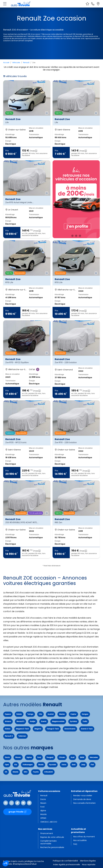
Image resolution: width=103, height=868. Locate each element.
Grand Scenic (70, 729)
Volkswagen (28, 765)
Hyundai (53, 765)
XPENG (43, 818)
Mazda (15, 772)
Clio (41, 714)
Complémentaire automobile (48, 842)
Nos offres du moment (84, 837)
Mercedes (94, 757)
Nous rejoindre (89, 865)
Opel (7, 765)
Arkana (8, 721)
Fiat (92, 765)
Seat (74, 765)
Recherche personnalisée (52, 847)
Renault (26, 62)
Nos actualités (80, 840)
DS (6, 772)
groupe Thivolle (17, 812)
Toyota (36, 772)
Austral (51, 714)
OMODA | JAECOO (49, 822)
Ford (39, 757)
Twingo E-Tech (53, 729)
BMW (82, 757)
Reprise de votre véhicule (52, 837)
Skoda (41, 765)
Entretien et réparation (84, 791)
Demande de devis (82, 799)
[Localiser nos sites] (98, 4)
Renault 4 (9, 736)
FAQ (75, 844)
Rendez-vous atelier (83, 796)
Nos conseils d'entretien (84, 803)
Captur (73, 714)
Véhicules (16, 62)
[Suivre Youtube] (23, 803)
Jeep (83, 765)
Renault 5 (21, 721)
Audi (73, 757)
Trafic (85, 721)
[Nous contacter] (93, 4)
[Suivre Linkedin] (29, 803)
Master (62, 714)
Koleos (8, 729)
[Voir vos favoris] (87, 4)
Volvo (64, 765)
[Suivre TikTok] (17, 803)
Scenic (44, 721)
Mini (26, 772)
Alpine (29, 757)
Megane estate (58, 721)
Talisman (22, 736)
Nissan (18, 757)
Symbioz (73, 721)
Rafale (19, 714)
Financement (47, 833)
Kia (16, 765)
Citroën (62, 757)
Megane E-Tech (23, 729)
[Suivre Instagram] (12, 803)
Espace (8, 714)
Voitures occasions (49, 791)
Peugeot (50, 757)
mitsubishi (49, 772)
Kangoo (85, 714)
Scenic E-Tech (87, 729)
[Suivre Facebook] (6, 803)
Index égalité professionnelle (67, 865)
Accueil (6, 62)
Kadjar (33, 721)
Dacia (7, 757)
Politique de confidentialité (65, 861)
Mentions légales (88, 861)
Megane (38, 729)
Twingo (30, 714)
